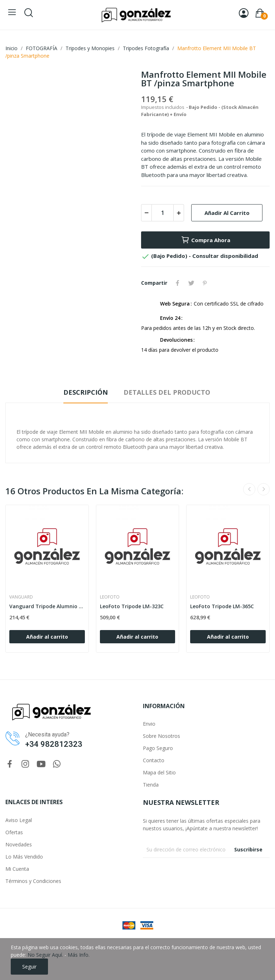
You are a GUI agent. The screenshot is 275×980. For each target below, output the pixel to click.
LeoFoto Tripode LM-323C (132, 606)
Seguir (29, 967)
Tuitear (191, 283)
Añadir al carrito (227, 213)
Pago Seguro (158, 748)
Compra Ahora (206, 240)
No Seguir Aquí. (45, 955)
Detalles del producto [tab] (167, 392)
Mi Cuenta (17, 869)
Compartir (178, 283)
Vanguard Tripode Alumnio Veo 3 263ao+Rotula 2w (47, 606)
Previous (249, 489)
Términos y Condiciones (33, 881)
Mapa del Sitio (159, 772)
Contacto (154, 760)
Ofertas (14, 832)
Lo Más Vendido (24, 857)
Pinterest (205, 283)
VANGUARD (21, 597)
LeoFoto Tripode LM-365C (222, 606)
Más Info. (79, 955)
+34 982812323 (54, 744)
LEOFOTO (110, 597)
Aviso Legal (19, 820)
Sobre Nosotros (161, 736)
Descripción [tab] (86, 392)
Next (264, 489)
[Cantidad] (163, 213)
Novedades (19, 844)
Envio (149, 724)
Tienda (151, 785)
